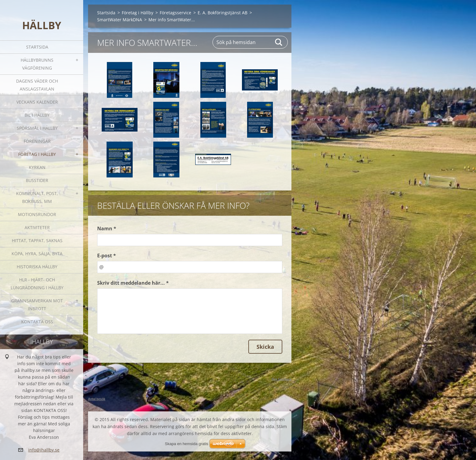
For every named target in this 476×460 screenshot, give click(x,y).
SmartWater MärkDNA (120, 20)
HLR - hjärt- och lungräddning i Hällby (37, 284)
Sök (279, 42)
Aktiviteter (37, 227)
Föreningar (37, 141)
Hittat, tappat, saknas (37, 240)
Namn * (107, 228)
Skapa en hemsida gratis (187, 444)
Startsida (37, 47)
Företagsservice (175, 13)
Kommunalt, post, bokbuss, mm (37, 197)
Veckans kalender (37, 102)
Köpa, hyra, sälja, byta (37, 254)
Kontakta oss (37, 322)
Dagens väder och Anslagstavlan (37, 85)
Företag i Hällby (37, 154)
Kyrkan (37, 167)
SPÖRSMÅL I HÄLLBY (37, 128)
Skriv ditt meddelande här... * (133, 283)
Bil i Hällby (37, 115)
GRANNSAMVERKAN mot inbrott (37, 305)
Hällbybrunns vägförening (37, 64)
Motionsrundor (37, 214)
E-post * (107, 256)
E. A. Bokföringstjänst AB (223, 13)
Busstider (37, 180)
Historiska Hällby (37, 267)
